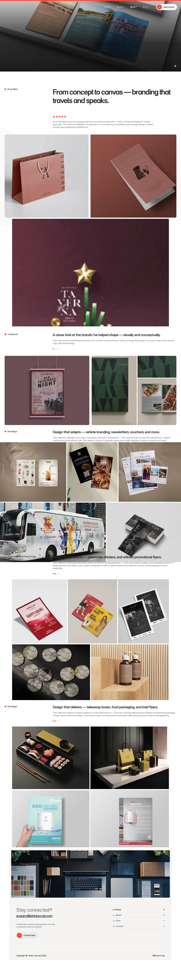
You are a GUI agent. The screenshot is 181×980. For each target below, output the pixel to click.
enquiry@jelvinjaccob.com (34, 916)
